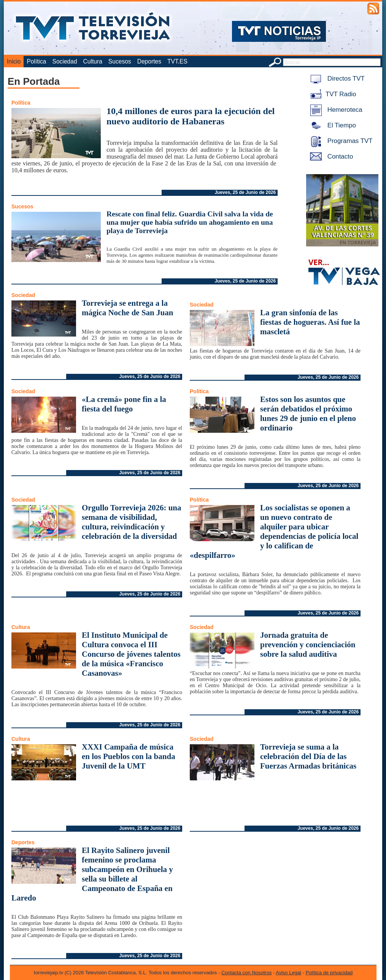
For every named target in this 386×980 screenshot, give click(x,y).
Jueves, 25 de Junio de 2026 (245, 192)
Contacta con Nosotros (246, 973)
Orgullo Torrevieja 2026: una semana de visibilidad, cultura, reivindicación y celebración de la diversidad (132, 522)
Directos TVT (336, 79)
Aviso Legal (288, 973)
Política (36, 61)
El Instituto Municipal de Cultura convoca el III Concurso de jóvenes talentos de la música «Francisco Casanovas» (131, 654)
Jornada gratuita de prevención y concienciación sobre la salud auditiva (308, 645)
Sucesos (120, 61)
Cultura (93, 61)
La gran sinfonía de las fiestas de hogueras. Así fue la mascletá (310, 322)
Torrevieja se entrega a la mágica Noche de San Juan (127, 308)
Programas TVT (340, 141)
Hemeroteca (335, 110)
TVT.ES (177, 61)
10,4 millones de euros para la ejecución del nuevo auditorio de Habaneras (191, 116)
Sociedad (65, 61)
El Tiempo (332, 125)
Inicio (14, 61)
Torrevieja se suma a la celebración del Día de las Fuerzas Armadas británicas (308, 756)
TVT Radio (332, 94)
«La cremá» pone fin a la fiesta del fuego (124, 404)
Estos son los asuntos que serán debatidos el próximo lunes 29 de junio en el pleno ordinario (308, 414)
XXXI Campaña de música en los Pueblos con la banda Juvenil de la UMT (129, 756)
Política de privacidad (329, 973)
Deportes (149, 61)
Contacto (330, 156)
